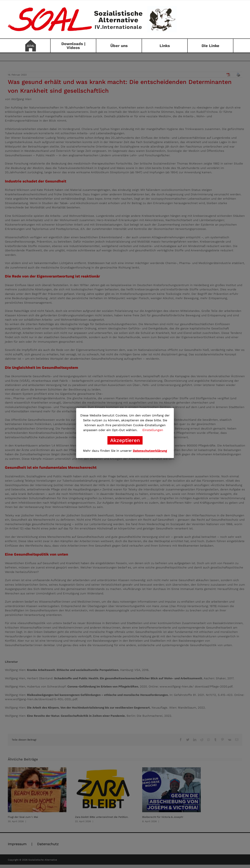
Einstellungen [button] (153, 430)
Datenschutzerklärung (150, 451)
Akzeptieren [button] (125, 440)
